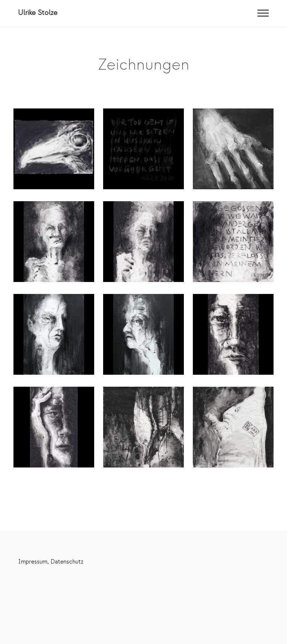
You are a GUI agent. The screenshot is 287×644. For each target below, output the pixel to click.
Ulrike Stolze (38, 13)
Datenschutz (67, 562)
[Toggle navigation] (263, 13)
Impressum (33, 562)
